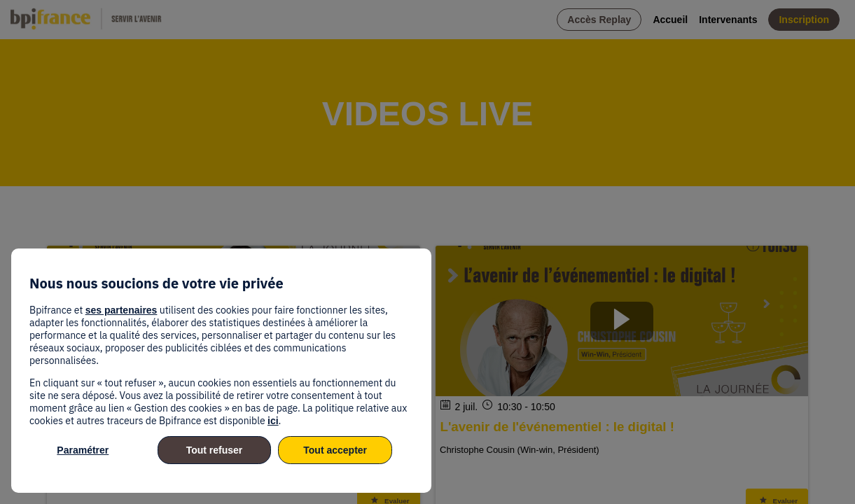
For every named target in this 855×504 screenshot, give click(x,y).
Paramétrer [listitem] (83, 450)
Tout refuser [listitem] (215, 450)
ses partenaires (121, 310)
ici (273, 421)
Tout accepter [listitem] (335, 450)
